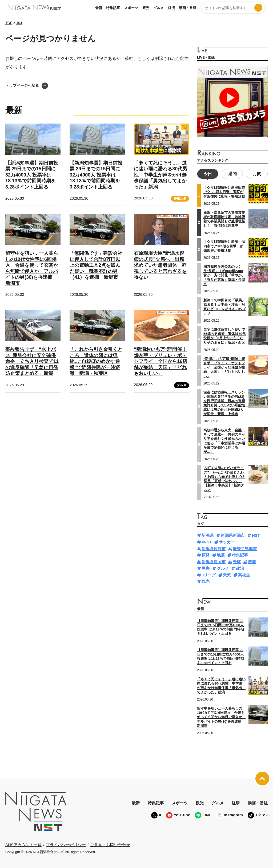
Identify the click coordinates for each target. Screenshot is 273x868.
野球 (237, 561)
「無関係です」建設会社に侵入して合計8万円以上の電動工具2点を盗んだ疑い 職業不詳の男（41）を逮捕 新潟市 (96, 265)
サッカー (227, 541)
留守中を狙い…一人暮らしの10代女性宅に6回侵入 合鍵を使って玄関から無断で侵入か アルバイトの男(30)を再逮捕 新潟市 (221, 716)
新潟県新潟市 (233, 535)
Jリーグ (209, 574)
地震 (221, 554)
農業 (252, 561)
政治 (240, 568)
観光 (146, 8)
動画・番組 (188, 8)
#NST (207, 541)
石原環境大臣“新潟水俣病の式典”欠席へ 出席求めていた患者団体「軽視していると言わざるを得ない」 (160, 265)
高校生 (244, 574)
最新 (99, 8)
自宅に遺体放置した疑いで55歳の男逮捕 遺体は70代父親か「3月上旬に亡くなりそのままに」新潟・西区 (225, 335)
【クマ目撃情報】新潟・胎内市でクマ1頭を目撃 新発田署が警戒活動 (224, 245)
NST (256, 535)
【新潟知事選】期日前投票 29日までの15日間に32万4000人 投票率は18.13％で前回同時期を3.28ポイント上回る (32, 175)
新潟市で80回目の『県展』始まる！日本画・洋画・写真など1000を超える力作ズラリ (225, 306)
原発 (206, 554)
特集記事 (113, 8)
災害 (206, 568)
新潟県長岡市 (214, 561)
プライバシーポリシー (66, 844)
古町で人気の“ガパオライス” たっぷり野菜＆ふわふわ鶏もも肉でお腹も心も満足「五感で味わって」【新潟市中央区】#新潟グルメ (225, 478)
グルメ (158, 8)
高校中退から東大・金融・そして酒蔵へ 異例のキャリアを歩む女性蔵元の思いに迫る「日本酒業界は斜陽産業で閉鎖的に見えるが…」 (224, 440)
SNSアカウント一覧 (23, 844)
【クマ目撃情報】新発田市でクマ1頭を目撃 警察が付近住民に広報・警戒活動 (224, 191)
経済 (171, 8)
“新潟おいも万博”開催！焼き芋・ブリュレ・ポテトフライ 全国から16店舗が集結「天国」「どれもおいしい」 (160, 361)
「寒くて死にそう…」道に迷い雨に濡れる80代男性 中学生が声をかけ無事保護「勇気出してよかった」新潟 (160, 175)
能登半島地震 (245, 548)
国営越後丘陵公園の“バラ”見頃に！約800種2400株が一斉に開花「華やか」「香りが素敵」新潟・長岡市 (224, 275)
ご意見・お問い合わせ (110, 844)
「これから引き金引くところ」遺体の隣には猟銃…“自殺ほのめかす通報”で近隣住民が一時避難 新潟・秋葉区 (96, 361)
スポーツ (131, 8)
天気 (227, 574)
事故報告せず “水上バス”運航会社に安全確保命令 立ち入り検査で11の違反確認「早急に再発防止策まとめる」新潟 (32, 361)
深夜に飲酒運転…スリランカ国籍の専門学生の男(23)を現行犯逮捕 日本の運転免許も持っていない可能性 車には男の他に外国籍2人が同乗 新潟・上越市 (226, 402)
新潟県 (208, 535)
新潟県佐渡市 (214, 548)
